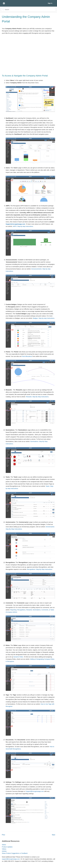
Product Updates (7, 847)
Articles (4, 851)
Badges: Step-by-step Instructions (44, 318)
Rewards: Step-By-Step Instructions (37, 397)
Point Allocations (27, 356)
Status (4, 845)
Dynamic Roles (18, 657)
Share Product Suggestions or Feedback (15, 853)
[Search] (28, 10)
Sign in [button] (50, 3)
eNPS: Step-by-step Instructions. (23, 226)
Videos (4, 849)
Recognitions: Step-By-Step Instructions (40, 569)
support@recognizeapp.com (11, 859)
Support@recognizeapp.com (15, 224)
